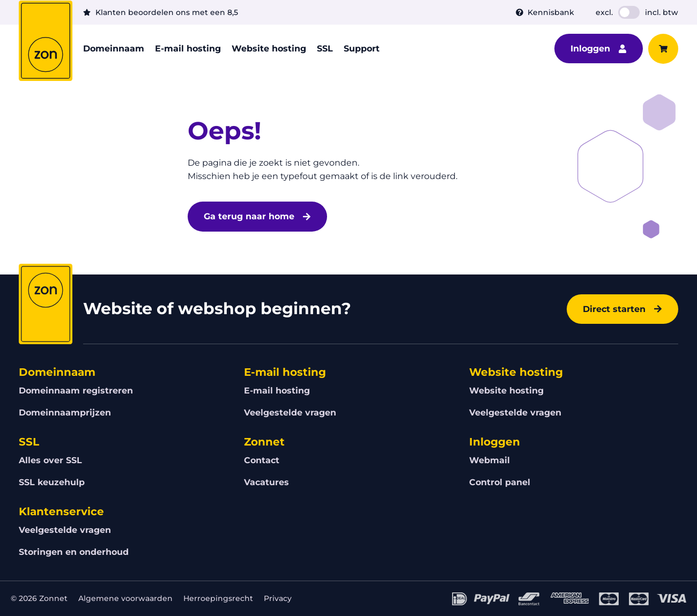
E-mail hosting (188, 49)
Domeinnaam (114, 49)
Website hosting (269, 49)
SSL (325, 49)
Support (362, 49)
